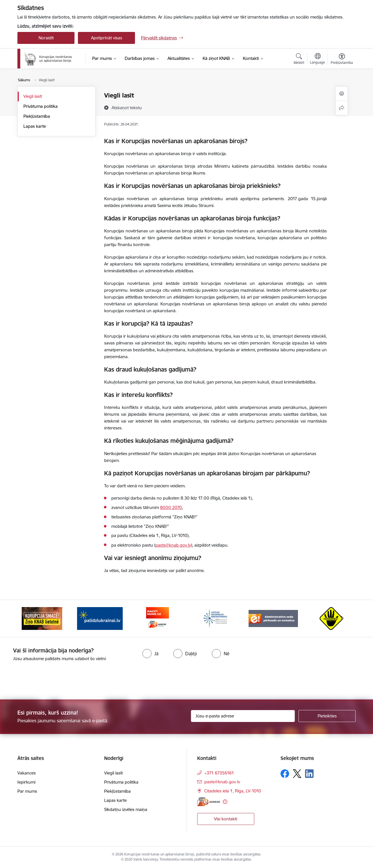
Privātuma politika (41, 106)
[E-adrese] (209, 802)
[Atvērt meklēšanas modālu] (299, 60)
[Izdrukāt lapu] (342, 94)
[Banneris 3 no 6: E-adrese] (158, 618)
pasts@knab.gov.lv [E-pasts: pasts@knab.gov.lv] (222, 782)
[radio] (150, 654)
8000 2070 (171, 507)
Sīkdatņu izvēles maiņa (126, 809)
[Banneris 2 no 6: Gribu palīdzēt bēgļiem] (100, 618)
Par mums (27, 791)
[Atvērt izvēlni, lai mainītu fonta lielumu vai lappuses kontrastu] (342, 60)
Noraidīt (46, 38)
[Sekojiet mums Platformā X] (297, 774)
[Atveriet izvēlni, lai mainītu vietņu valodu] (317, 59)
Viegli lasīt (33, 96)
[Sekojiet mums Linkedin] (309, 774)
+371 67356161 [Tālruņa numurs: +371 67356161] (219, 773)
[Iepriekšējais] (31, 618)
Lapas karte (35, 126)
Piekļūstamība (37, 116)
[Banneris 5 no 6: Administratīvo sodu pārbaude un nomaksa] (273, 618)
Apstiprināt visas (107, 38)
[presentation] (48, 678)
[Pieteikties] (327, 716)
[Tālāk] (343, 618)
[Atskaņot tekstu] (127, 108)
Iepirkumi (26, 782)
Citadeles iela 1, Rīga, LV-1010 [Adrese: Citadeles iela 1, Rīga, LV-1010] (233, 791)
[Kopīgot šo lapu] (342, 108)
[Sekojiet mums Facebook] (285, 774)
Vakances (27, 773)
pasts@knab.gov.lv (173, 545)
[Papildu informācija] (225, 802)
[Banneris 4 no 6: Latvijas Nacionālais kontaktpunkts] (215, 618)
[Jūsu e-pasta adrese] (243, 716)
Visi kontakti (226, 819)
